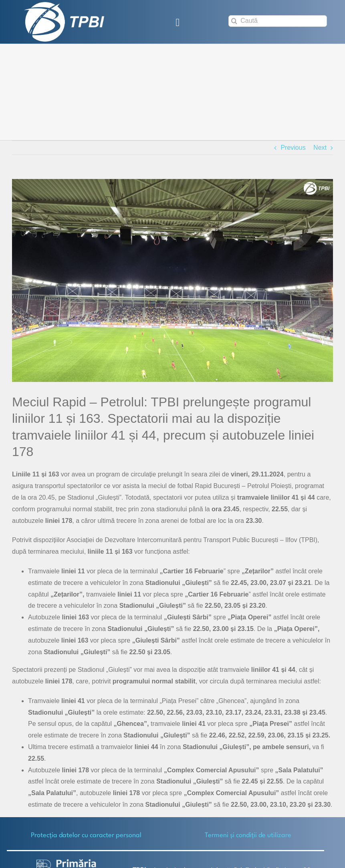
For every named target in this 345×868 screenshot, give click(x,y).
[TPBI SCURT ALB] (64, 5)
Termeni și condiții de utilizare (248, 835)
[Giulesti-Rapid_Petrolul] (172, 280)
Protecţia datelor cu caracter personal (86, 835)
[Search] (234, 21)
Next (320, 148)
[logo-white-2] (67, 862)
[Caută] (278, 21)
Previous (293, 148)
